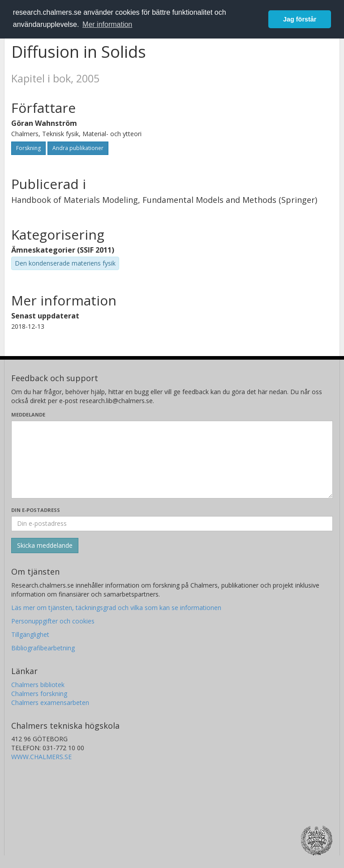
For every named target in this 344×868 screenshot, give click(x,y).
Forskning (28, 148)
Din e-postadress (36, 510)
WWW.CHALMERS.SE (41, 757)
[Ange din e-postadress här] (172, 524)
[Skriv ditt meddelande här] (172, 460)
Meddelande (28, 415)
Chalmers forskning (39, 694)
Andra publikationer (78, 148)
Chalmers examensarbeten (50, 703)
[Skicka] (45, 546)
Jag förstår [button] (300, 19)
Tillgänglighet (30, 634)
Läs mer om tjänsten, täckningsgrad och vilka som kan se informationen (116, 608)
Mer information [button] (107, 24)
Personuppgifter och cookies (53, 621)
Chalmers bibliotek (38, 685)
